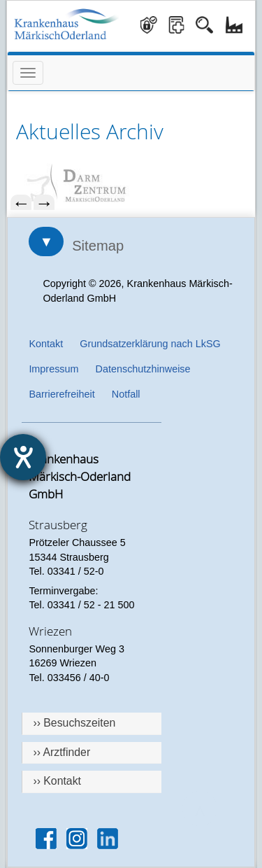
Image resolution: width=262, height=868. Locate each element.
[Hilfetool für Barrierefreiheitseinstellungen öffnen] (23, 457)
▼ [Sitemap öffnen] (46, 241)
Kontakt (46, 344)
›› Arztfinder (61, 752)
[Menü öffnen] (28, 73)
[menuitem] (131, 184)
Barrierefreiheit (61, 394)
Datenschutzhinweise (143, 369)
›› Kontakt (57, 781)
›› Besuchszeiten (74, 723)
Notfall (126, 394)
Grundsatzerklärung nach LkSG (150, 344)
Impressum (53, 369)
